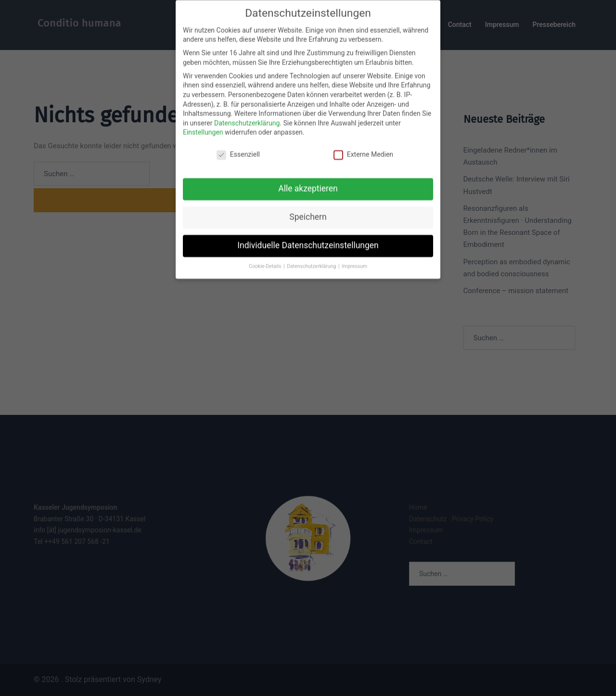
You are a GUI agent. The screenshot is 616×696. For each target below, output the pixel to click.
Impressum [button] (354, 257)
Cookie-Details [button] (266, 257)
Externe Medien (363, 146)
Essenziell (238, 146)
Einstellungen (203, 123)
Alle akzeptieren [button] (308, 179)
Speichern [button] (308, 207)
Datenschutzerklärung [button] (312, 257)
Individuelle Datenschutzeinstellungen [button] (308, 236)
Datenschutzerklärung (247, 114)
